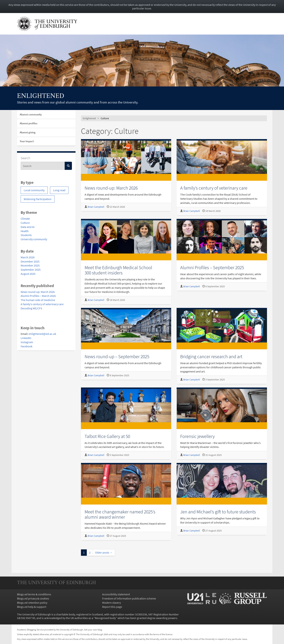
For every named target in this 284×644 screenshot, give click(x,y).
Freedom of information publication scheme (129, 598)
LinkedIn (26, 338)
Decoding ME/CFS (31, 308)
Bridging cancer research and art (211, 356)
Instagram (27, 342)
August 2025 (28, 274)
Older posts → (104, 552)
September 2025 (31, 270)
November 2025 (30, 265)
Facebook (27, 346)
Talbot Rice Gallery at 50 (107, 436)
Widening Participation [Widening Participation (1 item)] (38, 199)
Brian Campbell (96, 207)
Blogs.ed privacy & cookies (33, 598)
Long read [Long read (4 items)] (59, 190)
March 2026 (28, 257)
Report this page (112, 607)
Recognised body (105, 618)
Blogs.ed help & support (32, 607)
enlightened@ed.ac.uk (42, 334)
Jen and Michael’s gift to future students (218, 512)
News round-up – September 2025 (117, 356)
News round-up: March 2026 (38, 292)
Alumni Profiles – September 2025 (212, 267)
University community (34, 239)
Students (26, 235)
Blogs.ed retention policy (32, 603)
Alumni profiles (29, 123)
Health (25, 231)
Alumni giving (28, 132)
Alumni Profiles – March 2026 (38, 296)
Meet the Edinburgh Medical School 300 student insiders (118, 270)
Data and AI (28, 227)
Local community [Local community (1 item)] (34, 190)
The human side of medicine (38, 300)
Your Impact (27, 141)
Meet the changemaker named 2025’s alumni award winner (120, 514)
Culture (25, 223)
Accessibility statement (116, 594)
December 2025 (30, 261)
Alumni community (31, 114)
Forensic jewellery (197, 436)
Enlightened (41, 96)
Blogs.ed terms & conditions (34, 594)
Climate (25, 219)
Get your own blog (93, 630)
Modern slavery (111, 603)
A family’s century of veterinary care (42, 304)
